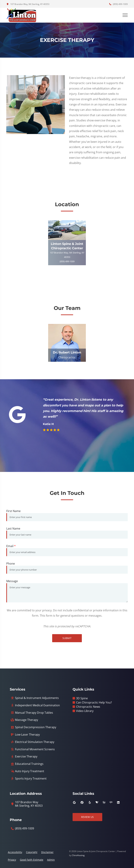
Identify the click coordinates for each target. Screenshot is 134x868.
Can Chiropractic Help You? (94, 702)
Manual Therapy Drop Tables (34, 713)
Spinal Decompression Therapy (36, 727)
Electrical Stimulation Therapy (35, 742)
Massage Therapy (27, 720)
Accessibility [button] (15, 852)
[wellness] (104, 802)
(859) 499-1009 (118, 4)
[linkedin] (118, 802)
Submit (67, 638)
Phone (11, 564)
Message (12, 581)
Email (11, 546)
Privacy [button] (12, 860)
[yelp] (90, 802)
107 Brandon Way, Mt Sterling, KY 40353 (28, 4)
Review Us (87, 817)
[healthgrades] (97, 802)
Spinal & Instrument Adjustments (37, 698)
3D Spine (82, 698)
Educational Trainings (29, 764)
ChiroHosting (78, 855)
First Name (13, 511)
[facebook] (82, 802)
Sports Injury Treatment (31, 779)
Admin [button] (51, 860)
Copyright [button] (32, 852)
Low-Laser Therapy (27, 735)
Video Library (85, 711)
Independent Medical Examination (37, 705)
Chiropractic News (88, 707)
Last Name (13, 529)
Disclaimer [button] (47, 852)
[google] (74, 802)
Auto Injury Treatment (30, 771)
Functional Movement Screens (35, 749)
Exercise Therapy (26, 757)
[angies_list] (111, 802)
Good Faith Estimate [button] (32, 860)
